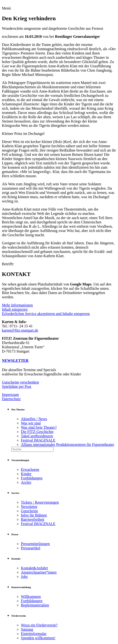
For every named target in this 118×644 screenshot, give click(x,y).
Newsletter (29, 507)
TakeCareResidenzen (37, 436)
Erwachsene (30, 469)
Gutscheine (29, 511)
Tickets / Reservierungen (40, 502)
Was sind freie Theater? (39, 427)
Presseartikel (31, 548)
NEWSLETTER (15, 361)
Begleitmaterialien (35, 605)
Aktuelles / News (34, 419)
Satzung (27, 629)
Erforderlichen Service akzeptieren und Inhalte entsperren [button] (46, 314)
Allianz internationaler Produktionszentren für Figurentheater (68, 445)
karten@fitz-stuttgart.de (20, 330)
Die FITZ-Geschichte (37, 432)
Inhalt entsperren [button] (15, 309)
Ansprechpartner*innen (39, 572)
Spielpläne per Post (17, 386)
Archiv (26, 482)
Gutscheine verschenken (20, 382)
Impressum (10, 395)
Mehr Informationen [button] (17, 305)
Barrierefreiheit (33, 519)
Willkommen (31, 597)
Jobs (24, 577)
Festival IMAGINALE (38, 440)
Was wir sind (31, 423)
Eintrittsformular (34, 634)
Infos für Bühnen (34, 515)
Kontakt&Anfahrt (34, 568)
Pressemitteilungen (35, 544)
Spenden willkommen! (38, 638)
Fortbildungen (32, 478)
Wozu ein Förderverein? (39, 625)
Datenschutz (11, 399)
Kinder (26, 474)
